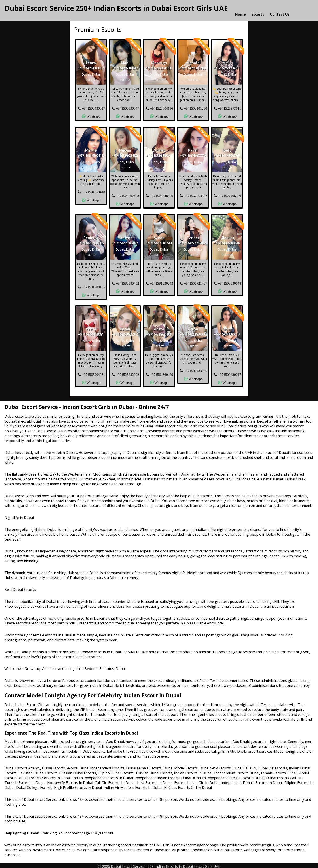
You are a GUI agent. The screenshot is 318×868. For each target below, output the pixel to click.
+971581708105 (94, 285)
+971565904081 (94, 372)
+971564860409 (162, 372)
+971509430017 (94, 106)
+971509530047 (128, 106)
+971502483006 (196, 369)
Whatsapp (93, 114)
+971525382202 (128, 372)
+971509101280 (196, 106)
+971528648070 (162, 194)
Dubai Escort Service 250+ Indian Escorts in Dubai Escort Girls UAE (116, 8)
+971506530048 (230, 281)
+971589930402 (128, 281)
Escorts (258, 10)
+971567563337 (196, 194)
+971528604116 (161, 106)
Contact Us (280, 10)
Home (240, 10)
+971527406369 (230, 194)
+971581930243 (162, 281)
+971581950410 (94, 190)
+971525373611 (229, 106)
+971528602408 (128, 194)
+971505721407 (196, 281)
